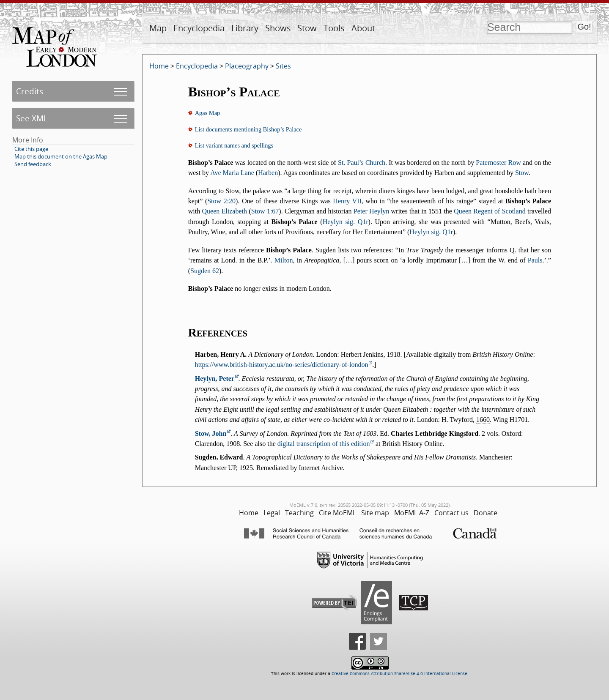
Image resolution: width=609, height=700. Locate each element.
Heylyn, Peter (215, 379)
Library (245, 28)
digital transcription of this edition (324, 444)
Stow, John (211, 433)
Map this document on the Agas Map (61, 156)
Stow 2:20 (221, 201)
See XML (32, 118)
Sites (283, 66)
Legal (272, 513)
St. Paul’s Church (362, 163)
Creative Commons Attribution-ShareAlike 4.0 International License (399, 674)
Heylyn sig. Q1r (346, 222)
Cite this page (31, 149)
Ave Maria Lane (232, 173)
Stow (307, 28)
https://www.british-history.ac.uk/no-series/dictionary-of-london (282, 365)
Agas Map (208, 113)
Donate (486, 513)
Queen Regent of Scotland (490, 211)
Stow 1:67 (265, 211)
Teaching (299, 513)
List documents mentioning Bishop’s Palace (248, 129)
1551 (435, 211)
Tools (334, 28)
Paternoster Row (498, 163)
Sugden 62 (205, 271)
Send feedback (33, 164)
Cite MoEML (337, 513)
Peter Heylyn (371, 211)
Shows (278, 28)
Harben (268, 173)
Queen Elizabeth (224, 211)
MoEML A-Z (412, 513)
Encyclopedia (199, 28)
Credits (30, 91)
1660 (483, 420)
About (363, 28)
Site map (375, 513)
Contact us (451, 513)
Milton (284, 260)
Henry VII (347, 201)
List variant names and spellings (234, 145)
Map (158, 28)
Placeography (247, 66)
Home (159, 66)
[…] (349, 260)
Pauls (535, 260)
